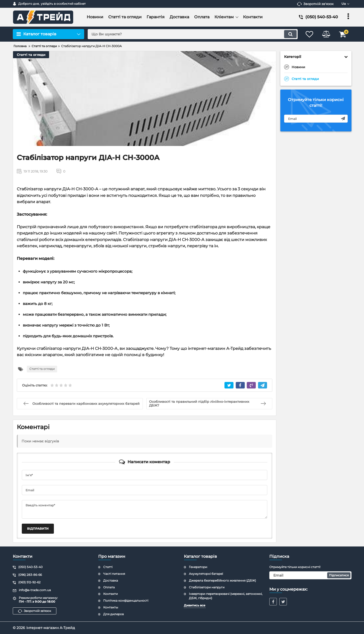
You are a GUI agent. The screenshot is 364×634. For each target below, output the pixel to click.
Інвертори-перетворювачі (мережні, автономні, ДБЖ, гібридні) (226, 596)
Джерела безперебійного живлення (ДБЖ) (222, 580)
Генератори (198, 567)
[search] (192, 34)
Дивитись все (195, 605)
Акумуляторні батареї (206, 574)
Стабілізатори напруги (207, 587)
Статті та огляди (31, 55)
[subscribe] (316, 119)
